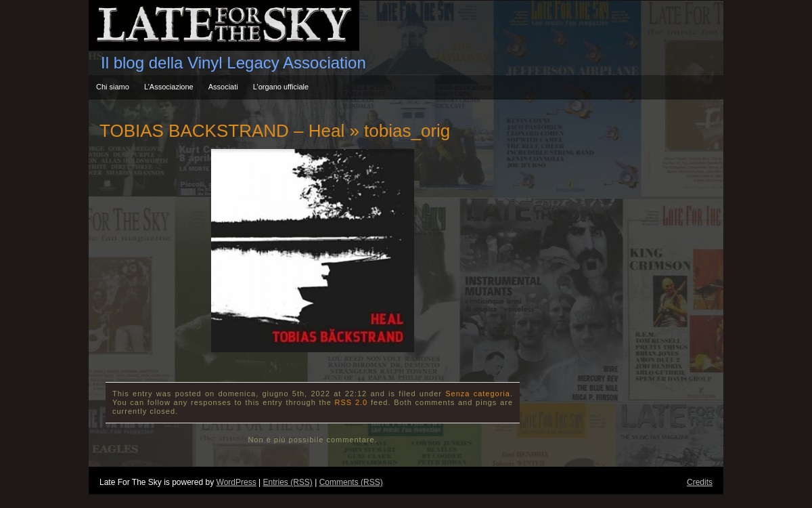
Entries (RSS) (287, 482)
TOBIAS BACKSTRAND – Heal (222, 131)
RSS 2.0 (352, 402)
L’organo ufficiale (281, 87)
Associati (223, 87)
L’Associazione (169, 87)
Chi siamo (113, 87)
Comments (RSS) (351, 482)
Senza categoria (478, 394)
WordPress (236, 482)
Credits (700, 482)
